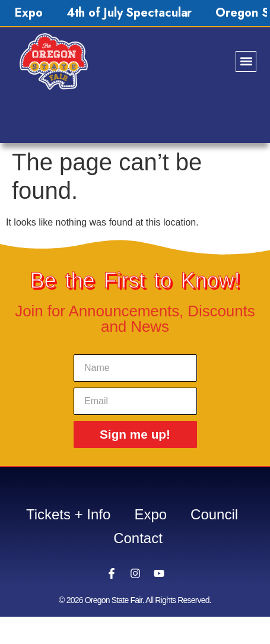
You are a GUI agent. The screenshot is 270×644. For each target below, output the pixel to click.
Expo (29, 13)
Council (214, 514)
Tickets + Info (69, 514)
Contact (138, 538)
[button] (246, 61)
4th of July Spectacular (129, 13)
